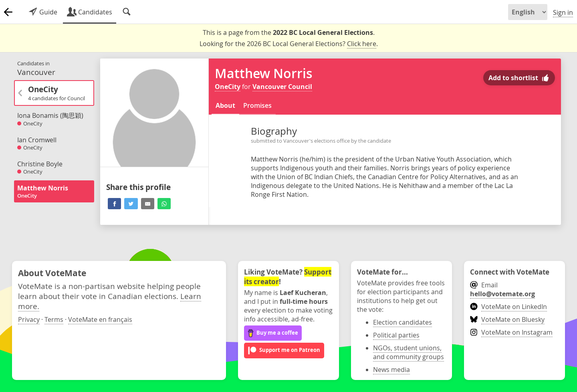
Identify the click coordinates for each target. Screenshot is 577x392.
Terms (54, 319)
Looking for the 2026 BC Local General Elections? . (289, 44)
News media (391, 370)
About (225, 105)
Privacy (29, 319)
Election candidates (402, 322)
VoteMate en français (100, 319)
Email (502, 289)
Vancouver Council (282, 87)
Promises (257, 105)
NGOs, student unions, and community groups (409, 352)
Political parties (396, 335)
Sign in (563, 12)
